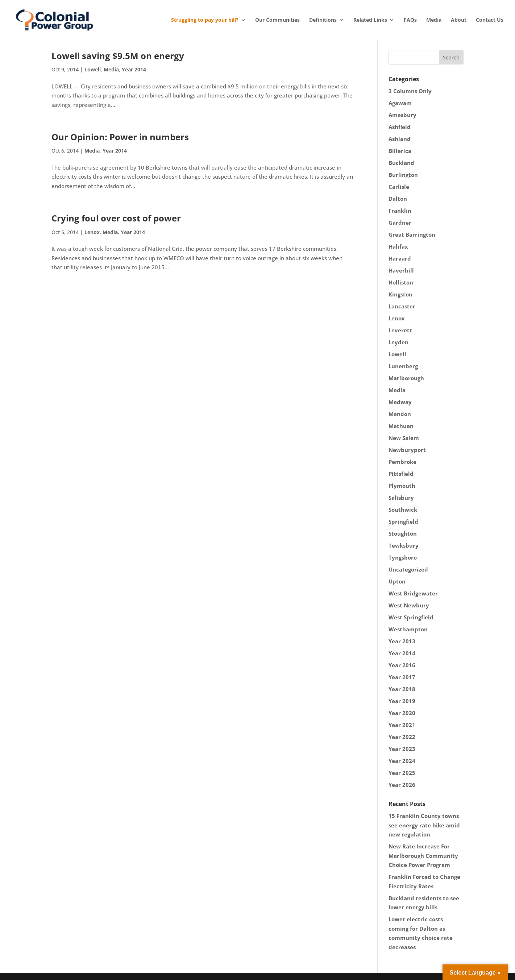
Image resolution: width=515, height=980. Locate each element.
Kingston (400, 294)
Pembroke (402, 462)
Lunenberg (403, 366)
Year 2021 (402, 725)
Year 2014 (134, 69)
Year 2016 (402, 665)
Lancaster (402, 306)
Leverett (400, 330)
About (459, 20)
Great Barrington (412, 234)
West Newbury (409, 605)
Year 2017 (402, 677)
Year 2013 (402, 641)
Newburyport (407, 450)
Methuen (401, 426)
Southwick (403, 510)
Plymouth (402, 486)
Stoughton (403, 533)
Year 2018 (402, 689)
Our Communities (277, 20)
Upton (397, 581)
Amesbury (402, 115)
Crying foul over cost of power (116, 218)
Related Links (370, 20)
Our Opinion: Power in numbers (120, 137)
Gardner (400, 223)
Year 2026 (402, 785)
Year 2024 (402, 761)
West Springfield (411, 617)
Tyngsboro (403, 557)
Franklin (400, 211)
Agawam (400, 103)
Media (434, 20)
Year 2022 (402, 737)
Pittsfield (401, 474)
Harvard (400, 258)
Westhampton (408, 629)
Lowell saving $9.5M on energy (118, 56)
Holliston (401, 282)
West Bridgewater (413, 593)
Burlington (403, 175)
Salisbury (401, 498)
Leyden (398, 342)
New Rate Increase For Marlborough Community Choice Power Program (423, 856)
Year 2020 (402, 713)
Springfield (403, 522)
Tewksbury (404, 545)
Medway (400, 402)
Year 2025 (402, 773)
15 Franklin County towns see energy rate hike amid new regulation (424, 825)
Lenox (92, 232)
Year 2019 (402, 701)
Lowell (93, 69)
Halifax (398, 246)
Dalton (398, 199)
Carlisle (399, 187)
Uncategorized (408, 569)
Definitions (323, 20)
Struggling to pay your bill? (205, 20)
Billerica (400, 151)
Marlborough (406, 378)
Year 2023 (402, 749)
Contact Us (490, 20)
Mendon (400, 414)
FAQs (410, 20)
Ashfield (400, 127)
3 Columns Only (410, 91)
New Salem (404, 438)
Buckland (401, 163)
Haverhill (401, 270)
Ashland (400, 139)
